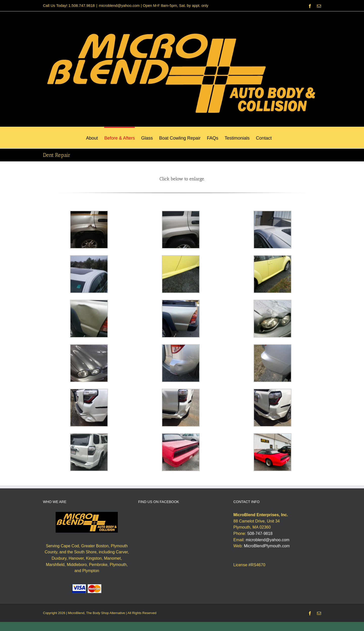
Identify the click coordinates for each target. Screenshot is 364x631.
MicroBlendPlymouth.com (267, 546)
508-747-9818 (260, 534)
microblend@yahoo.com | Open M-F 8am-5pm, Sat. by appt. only (154, 5)
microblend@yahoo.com (268, 540)
